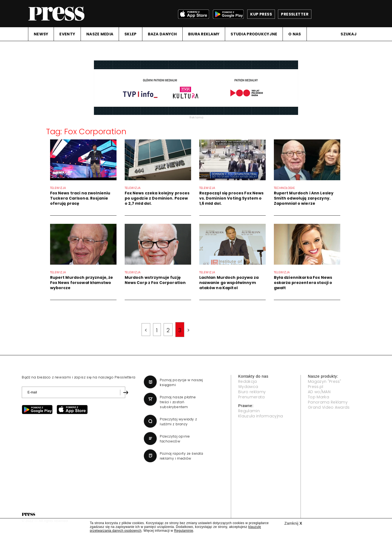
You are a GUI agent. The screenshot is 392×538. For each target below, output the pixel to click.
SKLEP (130, 34)
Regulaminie (183, 531)
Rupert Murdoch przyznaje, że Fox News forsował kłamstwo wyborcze (82, 283)
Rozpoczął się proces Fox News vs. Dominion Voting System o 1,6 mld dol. (232, 198)
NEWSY (41, 34)
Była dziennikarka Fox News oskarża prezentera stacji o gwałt (303, 283)
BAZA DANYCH (162, 34)
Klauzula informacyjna (261, 416)
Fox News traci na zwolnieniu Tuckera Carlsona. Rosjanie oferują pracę (80, 198)
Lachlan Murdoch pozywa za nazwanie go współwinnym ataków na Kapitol (229, 283)
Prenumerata (252, 397)
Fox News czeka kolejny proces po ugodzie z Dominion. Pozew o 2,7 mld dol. (157, 198)
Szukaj (349, 34)
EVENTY (67, 34)
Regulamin (249, 411)
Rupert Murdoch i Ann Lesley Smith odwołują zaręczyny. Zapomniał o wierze (304, 198)
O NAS (295, 34)
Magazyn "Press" (325, 381)
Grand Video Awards (329, 407)
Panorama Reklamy (328, 402)
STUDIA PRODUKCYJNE (254, 34)
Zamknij (293, 523)
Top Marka (318, 397)
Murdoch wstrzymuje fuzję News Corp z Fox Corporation (155, 280)
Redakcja (248, 381)
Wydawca (248, 387)
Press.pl (316, 387)
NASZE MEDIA (100, 34)
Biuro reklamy (252, 392)
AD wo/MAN (319, 392)
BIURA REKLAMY (204, 34)
